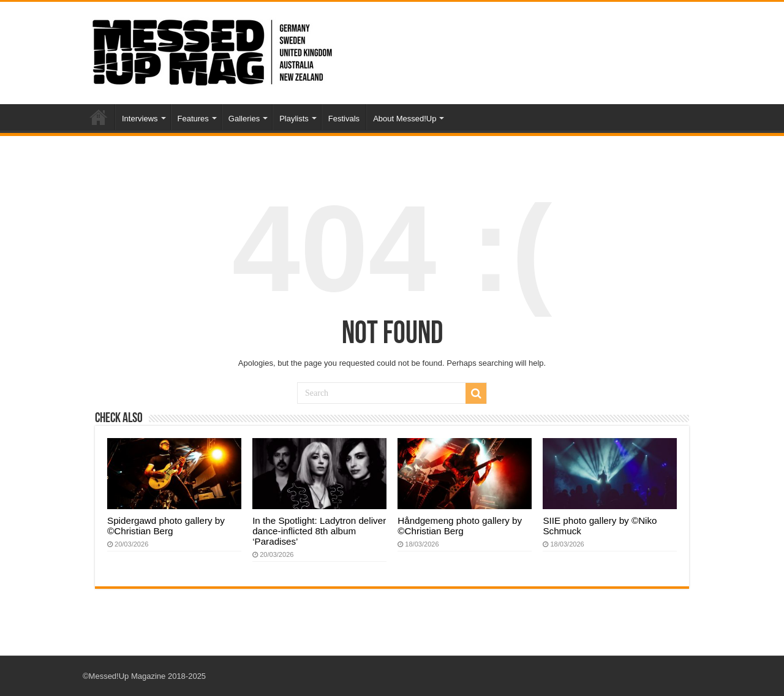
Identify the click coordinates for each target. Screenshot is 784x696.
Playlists (294, 119)
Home (99, 117)
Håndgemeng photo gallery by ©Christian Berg (460, 526)
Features (193, 119)
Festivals (344, 119)
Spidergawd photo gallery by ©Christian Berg (166, 526)
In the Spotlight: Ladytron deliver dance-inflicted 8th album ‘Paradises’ (319, 531)
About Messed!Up (405, 119)
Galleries (244, 119)
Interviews (140, 119)
